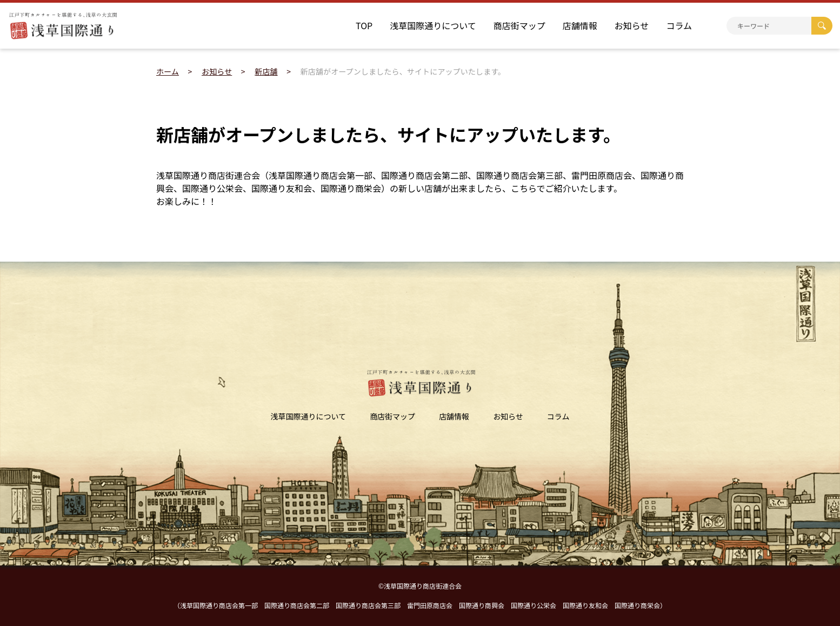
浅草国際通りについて (433, 25)
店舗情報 (580, 25)
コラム (679, 25)
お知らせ (632, 25)
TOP (364, 25)
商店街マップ (519, 25)
